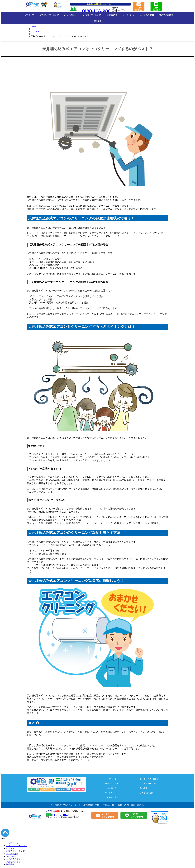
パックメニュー (71, 15)
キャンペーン (129, 15)
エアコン (35, 31)
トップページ (28, 15)
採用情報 (98, 21)
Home (33, 27)
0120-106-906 (96, 11)
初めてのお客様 (166, 15)
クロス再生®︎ (112, 15)
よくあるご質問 (147, 15)
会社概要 (144, 788)
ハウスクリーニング (92, 15)
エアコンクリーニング (49, 15)
